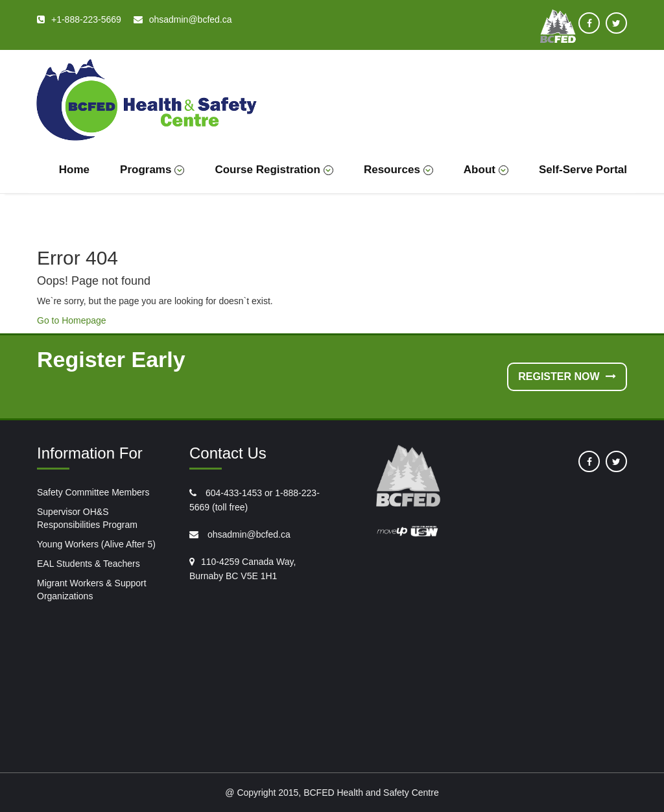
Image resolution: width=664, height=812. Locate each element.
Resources (398, 170)
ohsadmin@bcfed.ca (248, 534)
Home (74, 170)
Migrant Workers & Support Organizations (92, 590)
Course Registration (274, 170)
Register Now (567, 376)
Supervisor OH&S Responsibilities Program (87, 518)
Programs (152, 170)
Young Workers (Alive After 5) (96, 544)
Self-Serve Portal (583, 170)
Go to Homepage (72, 320)
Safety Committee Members (93, 492)
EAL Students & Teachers (89, 564)
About (486, 170)
